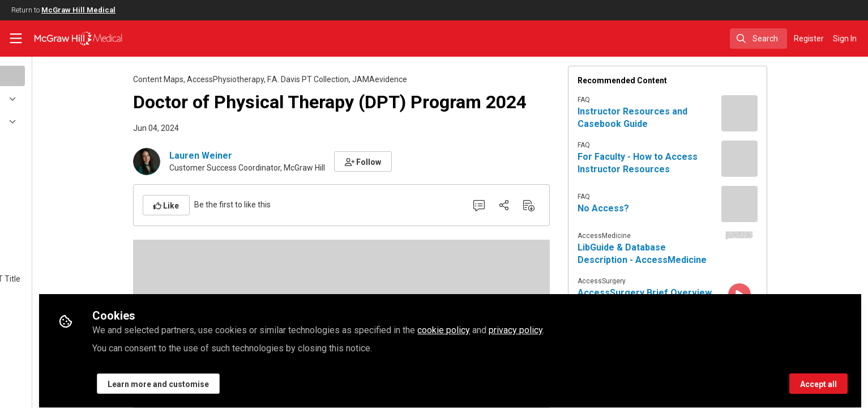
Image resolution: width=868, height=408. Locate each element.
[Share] (561, 205)
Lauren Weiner (257, 156)
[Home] (71, 39)
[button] (420, 161)
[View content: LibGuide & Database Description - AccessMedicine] (796, 249)
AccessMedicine (661, 236)
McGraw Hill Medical (78, 10)
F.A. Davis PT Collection (365, 79)
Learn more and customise (271, 378)
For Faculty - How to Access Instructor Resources (694, 163)
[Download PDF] (585, 205)
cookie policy (556, 324)
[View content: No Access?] (796, 204)
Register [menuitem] (809, 39)
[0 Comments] (536, 205)
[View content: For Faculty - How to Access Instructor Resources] (796, 159)
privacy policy (628, 324)
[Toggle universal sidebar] (16, 39)
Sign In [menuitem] (845, 39)
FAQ (640, 100)
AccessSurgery (658, 281)
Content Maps (215, 79)
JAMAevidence (436, 79)
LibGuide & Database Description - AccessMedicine (699, 254)
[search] (758, 39)
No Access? (660, 208)
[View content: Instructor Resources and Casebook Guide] (796, 113)
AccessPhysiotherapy (282, 79)
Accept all (818, 378)
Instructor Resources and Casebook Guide (689, 118)
